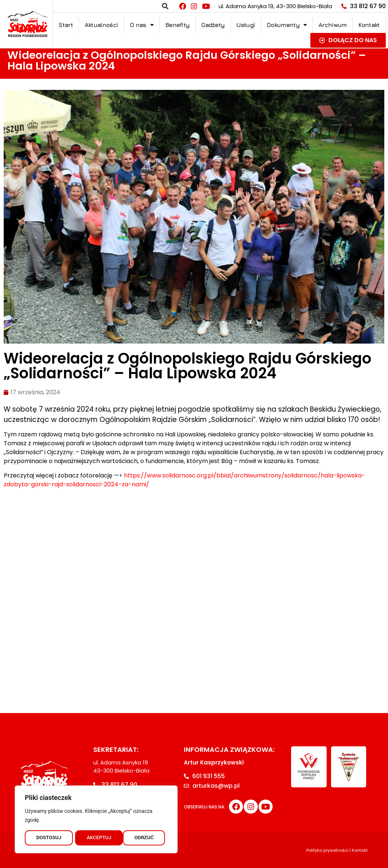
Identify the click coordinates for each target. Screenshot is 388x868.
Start (66, 25)
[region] (96, 819)
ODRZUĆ (96, 837)
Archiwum (333, 25)
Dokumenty (287, 25)
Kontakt (369, 25)
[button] (165, 6)
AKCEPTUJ (144, 837)
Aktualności (101, 25)
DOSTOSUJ (49, 837)
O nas (142, 25)
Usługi (246, 25)
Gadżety (213, 25)
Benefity (177, 25)
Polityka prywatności (327, 850)
